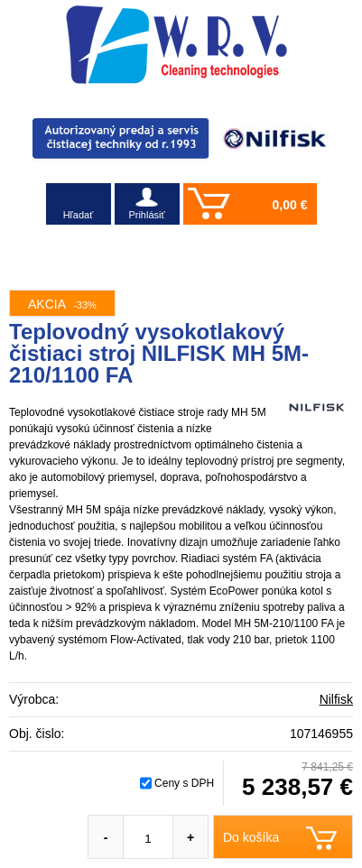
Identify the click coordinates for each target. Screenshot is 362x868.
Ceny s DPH (184, 783)
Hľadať (79, 215)
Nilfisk (336, 699)
